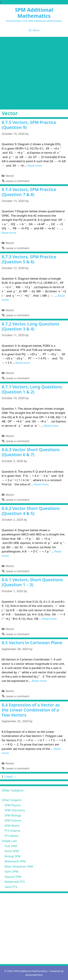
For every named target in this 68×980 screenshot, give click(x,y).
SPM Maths (12, 826)
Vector (10, 176)
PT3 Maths (12, 836)
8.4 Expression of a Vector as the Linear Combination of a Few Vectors (31, 710)
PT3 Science (12, 831)
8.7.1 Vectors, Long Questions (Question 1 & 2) (32, 389)
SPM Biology (13, 815)
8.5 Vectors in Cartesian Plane (32, 643)
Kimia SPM (12, 851)
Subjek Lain (9, 841)
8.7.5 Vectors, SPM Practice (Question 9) (29, 125)
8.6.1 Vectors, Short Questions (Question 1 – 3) (32, 582)
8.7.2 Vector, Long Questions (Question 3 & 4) (30, 326)
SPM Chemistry (15, 810)
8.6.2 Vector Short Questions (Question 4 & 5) (31, 511)
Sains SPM (11, 871)
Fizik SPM (11, 846)
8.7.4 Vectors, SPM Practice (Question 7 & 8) (29, 192)
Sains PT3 (11, 887)
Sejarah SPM (13, 877)
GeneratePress (34, 975)
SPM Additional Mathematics (34, 13)
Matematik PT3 (15, 882)
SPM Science (13, 820)
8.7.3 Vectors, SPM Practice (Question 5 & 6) (29, 259)
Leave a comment (17, 181)
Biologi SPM (13, 856)
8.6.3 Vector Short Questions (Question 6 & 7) (31, 452)
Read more (35, 165)
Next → (11, 777)
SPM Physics (13, 805)
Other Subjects (12, 800)
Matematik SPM (15, 861)
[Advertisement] (34, 72)
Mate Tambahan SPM (19, 866)
